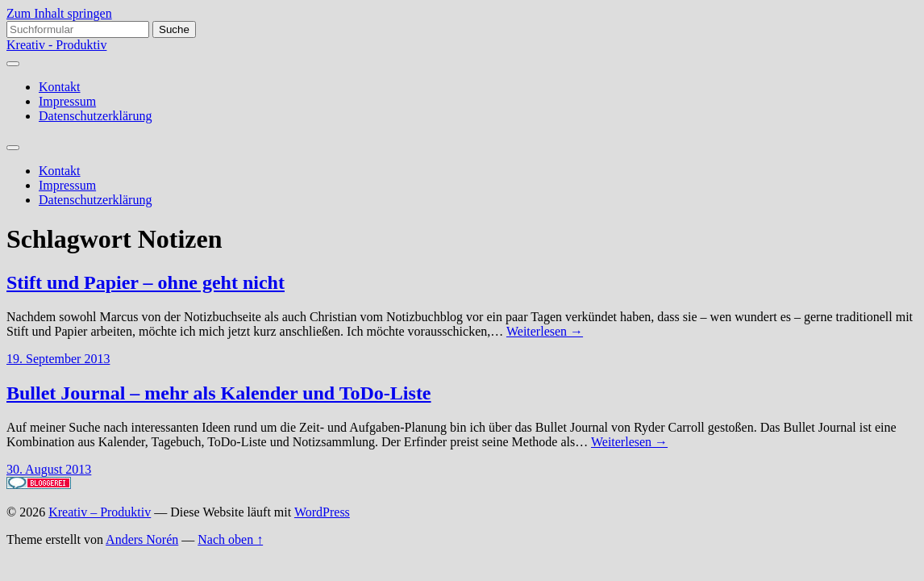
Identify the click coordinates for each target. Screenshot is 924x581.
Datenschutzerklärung (95, 116)
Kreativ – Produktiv (100, 512)
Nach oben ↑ (230, 539)
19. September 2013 (58, 359)
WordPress (322, 512)
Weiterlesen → (545, 331)
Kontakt (60, 87)
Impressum (67, 101)
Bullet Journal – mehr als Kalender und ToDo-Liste (219, 393)
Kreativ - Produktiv (56, 45)
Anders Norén (142, 539)
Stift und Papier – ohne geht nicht (146, 282)
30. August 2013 (49, 469)
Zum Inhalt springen (59, 13)
